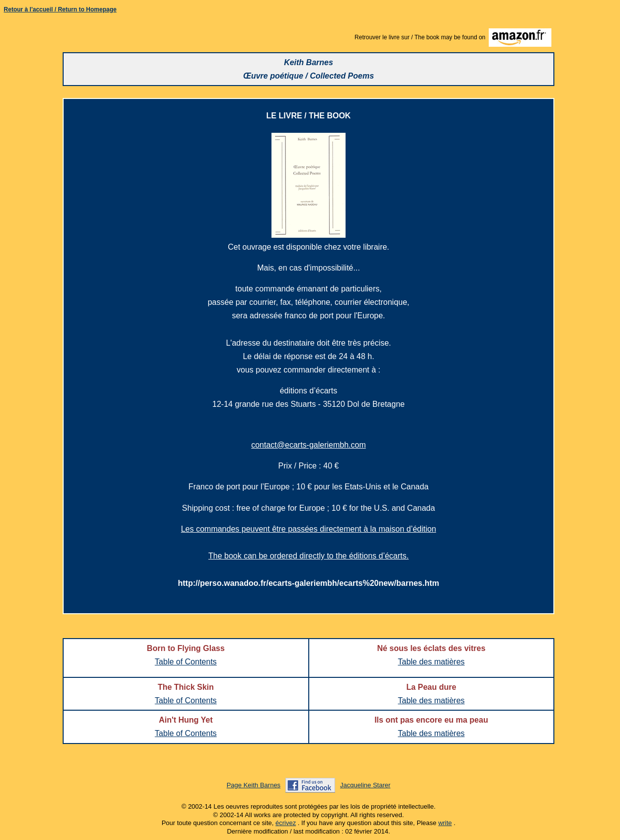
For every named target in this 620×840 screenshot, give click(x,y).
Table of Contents (186, 662)
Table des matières (431, 662)
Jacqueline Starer (365, 785)
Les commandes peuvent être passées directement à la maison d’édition (309, 529)
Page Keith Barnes (254, 785)
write (445, 823)
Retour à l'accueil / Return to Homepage (60, 9)
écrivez (286, 823)
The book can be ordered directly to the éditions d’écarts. (309, 556)
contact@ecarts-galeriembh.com (309, 445)
